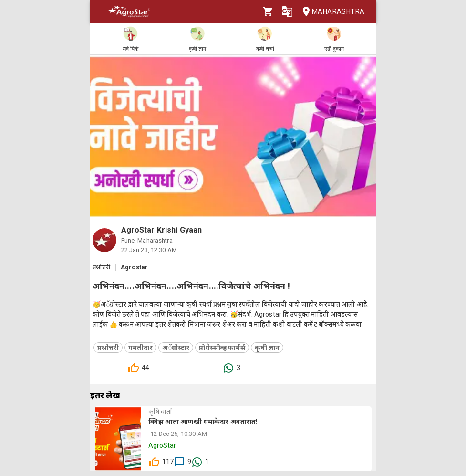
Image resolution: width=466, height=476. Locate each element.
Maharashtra (331, 12)
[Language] (287, 11)
